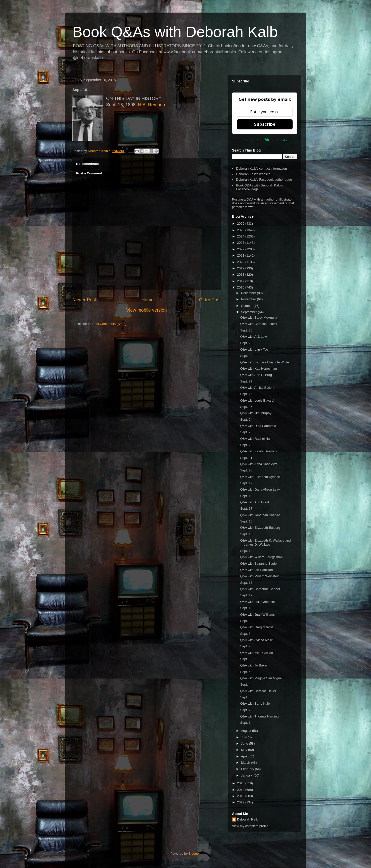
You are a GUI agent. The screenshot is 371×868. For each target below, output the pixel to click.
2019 (241, 268)
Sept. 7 (245, 646)
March (246, 763)
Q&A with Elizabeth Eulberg (260, 528)
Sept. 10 (246, 608)
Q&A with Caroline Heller (258, 691)
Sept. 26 (246, 394)
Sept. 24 (246, 420)
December (249, 293)
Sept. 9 (245, 621)
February (248, 769)
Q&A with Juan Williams (257, 615)
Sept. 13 (246, 583)
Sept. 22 (246, 445)
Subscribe (265, 124)
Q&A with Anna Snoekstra (259, 464)
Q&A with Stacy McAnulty (259, 318)
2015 (241, 783)
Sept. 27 (246, 381)
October (247, 306)
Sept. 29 (246, 343)
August (247, 731)
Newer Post (84, 300)
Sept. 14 (246, 551)
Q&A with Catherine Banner (260, 589)
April (245, 756)
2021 (241, 255)
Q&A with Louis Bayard (257, 400)
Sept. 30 (246, 330)
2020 (241, 262)
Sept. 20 (246, 470)
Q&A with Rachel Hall (256, 439)
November (249, 299)
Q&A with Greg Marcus (257, 627)
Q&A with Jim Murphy (256, 413)
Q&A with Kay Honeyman (258, 369)
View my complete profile (250, 826)
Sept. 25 (246, 407)
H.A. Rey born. (153, 105)
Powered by (265, 139)
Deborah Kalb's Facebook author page (264, 180)
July (244, 737)
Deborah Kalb (248, 819)
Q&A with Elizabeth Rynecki (260, 477)
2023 (241, 243)
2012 (241, 802)
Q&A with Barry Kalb (255, 704)
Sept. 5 (245, 672)
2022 (241, 249)
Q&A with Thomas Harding (259, 716)
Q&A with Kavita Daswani (259, 451)
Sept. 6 (245, 659)
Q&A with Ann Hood (254, 502)
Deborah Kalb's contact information (261, 168)
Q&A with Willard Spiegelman (261, 557)
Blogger (194, 854)
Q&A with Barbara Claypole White (264, 362)
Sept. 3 (245, 697)
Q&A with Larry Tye (254, 349)
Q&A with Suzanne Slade (258, 564)
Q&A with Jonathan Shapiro (260, 515)
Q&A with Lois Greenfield (258, 602)
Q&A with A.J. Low (253, 337)
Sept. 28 (246, 356)
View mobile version (146, 310)
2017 (241, 281)
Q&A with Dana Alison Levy (260, 489)
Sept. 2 (245, 710)
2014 (241, 790)
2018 (241, 275)
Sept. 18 (246, 496)
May (245, 750)
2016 (241, 287)
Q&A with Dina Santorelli (258, 426)
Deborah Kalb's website (253, 174)
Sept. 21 (246, 458)
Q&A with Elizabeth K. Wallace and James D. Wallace (265, 542)
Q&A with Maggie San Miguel (261, 678)
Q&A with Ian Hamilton (256, 570)
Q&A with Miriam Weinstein (260, 576)
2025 (241, 230)
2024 (241, 236)
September (249, 312)
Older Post (210, 300)
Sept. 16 (246, 521)
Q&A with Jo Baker (254, 665)
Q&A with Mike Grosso (256, 653)
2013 (241, 796)
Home (148, 300)
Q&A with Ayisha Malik (256, 640)
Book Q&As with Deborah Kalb (175, 32)
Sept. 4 (245, 684)
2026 (241, 224)
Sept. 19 (246, 483)
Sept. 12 (246, 595)
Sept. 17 (246, 509)
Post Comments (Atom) (109, 324)
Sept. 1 (245, 723)
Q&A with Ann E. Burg (256, 375)
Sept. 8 (245, 634)
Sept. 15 (246, 534)
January (247, 775)
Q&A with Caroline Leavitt (259, 324)
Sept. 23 (246, 432)
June (245, 743)
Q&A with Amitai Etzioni (257, 388)
